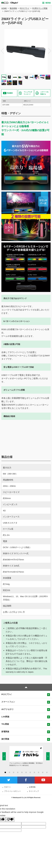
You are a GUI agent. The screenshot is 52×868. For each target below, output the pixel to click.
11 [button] (47, 772)
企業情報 (32, 787)
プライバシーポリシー (12, 791)
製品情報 (13, 8)
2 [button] (9, 772)
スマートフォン (8, 702)
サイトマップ (34, 791)
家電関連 (5, 732)
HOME (4, 8)
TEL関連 (5, 724)
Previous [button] (2, 51)
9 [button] (39, 772)
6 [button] (26, 772)
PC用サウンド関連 (40, 8)
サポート (7, 787)
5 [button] (22, 772)
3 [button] (14, 772)
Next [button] (50, 51)
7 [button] (30, 772)
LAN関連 (5, 717)
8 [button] (34, 772)
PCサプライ (25, 8)
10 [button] (43, 772)
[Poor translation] (10, 819)
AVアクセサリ (7, 709)
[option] (26, 51)
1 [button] (5, 772)
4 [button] (18, 772)
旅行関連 (5, 739)
